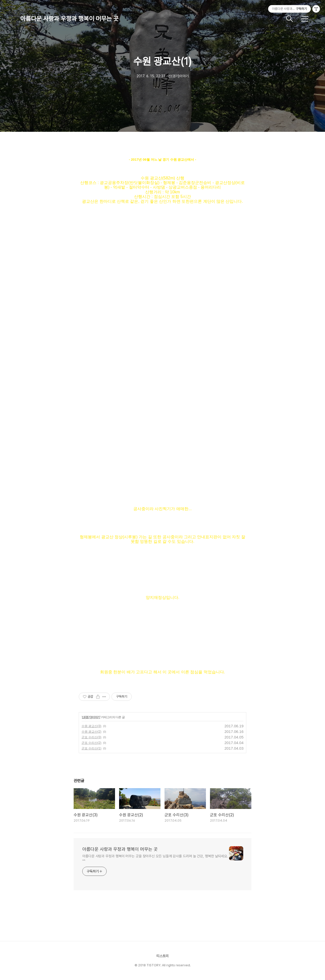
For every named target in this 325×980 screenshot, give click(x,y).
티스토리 (162, 956)
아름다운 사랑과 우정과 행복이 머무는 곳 (69, 19)
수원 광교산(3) (91, 726)
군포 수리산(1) (91, 748)
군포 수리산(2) (91, 743)
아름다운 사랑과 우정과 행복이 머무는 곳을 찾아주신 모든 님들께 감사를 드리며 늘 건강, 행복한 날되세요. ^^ (155, 858)
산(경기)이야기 (91, 717)
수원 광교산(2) (91, 732)
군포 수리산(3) (91, 737)
